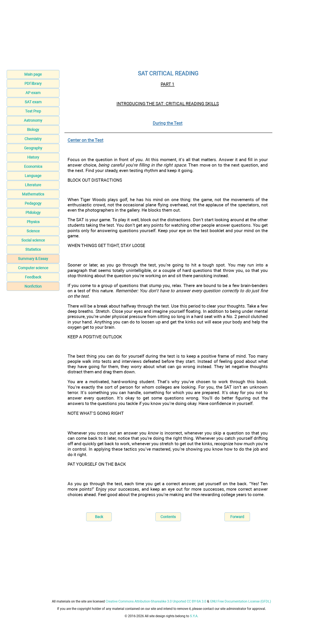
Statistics (33, 249)
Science (33, 231)
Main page (33, 74)
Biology (33, 130)
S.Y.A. (194, 616)
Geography (33, 148)
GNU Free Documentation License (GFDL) (241, 601)
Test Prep (33, 111)
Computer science (33, 268)
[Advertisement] (162, 36)
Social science (33, 240)
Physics (33, 222)
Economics (33, 166)
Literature (33, 185)
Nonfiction (33, 286)
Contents (168, 517)
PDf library (33, 83)
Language (33, 176)
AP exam (33, 93)
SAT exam (33, 102)
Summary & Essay (33, 259)
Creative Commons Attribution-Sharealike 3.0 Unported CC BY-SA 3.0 (156, 601)
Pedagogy (33, 203)
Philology (33, 213)
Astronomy (33, 120)
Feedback (33, 277)
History (33, 157)
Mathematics (33, 194)
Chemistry (33, 139)
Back (99, 517)
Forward (237, 517)
